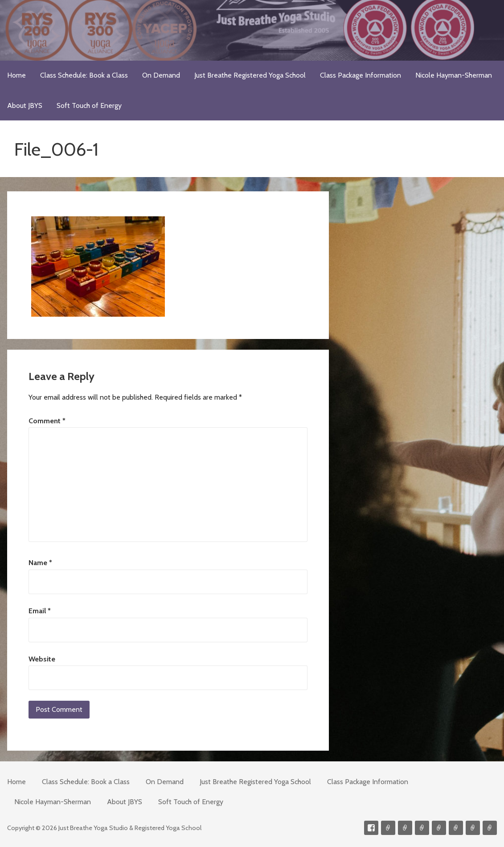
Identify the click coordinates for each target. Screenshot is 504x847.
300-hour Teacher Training (422, 828)
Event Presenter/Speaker (490, 828)
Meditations (439, 828)
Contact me (388, 828)
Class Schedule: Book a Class (84, 75)
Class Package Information (361, 75)
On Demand (161, 75)
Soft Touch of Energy (89, 105)
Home (16, 75)
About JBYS (25, 105)
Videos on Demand (405, 828)
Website (42, 659)
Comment (47, 421)
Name (40, 563)
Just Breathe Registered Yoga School (250, 75)
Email (40, 611)
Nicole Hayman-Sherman (454, 75)
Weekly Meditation (473, 828)
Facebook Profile (371, 828)
